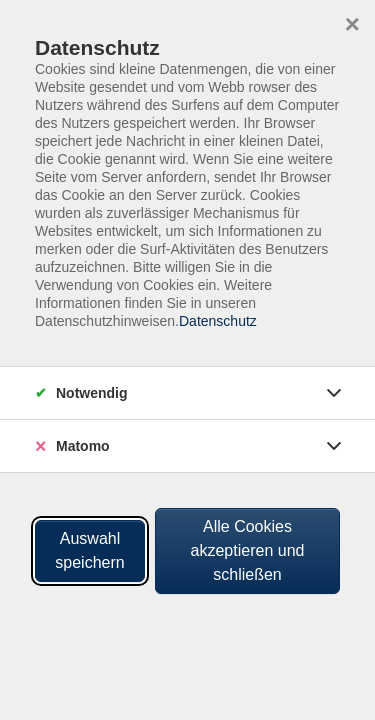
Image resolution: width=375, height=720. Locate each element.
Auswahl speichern (89, 550)
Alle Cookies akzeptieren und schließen (248, 550)
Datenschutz (218, 321)
